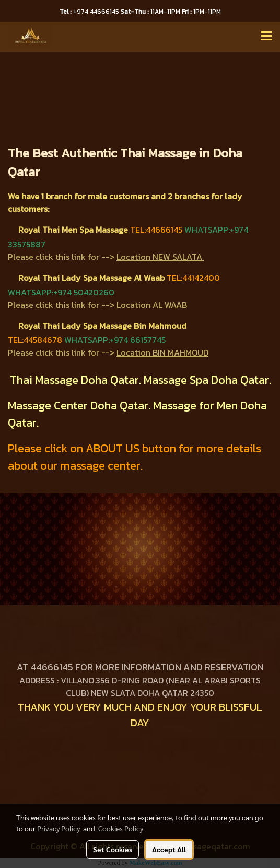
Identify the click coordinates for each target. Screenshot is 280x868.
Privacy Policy (59, 828)
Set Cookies (113, 849)
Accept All (169, 849)
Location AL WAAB (152, 305)
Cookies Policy (121, 828)
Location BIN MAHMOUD (162, 352)
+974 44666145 (90, 12)
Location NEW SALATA (159, 257)
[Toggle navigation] (266, 37)
